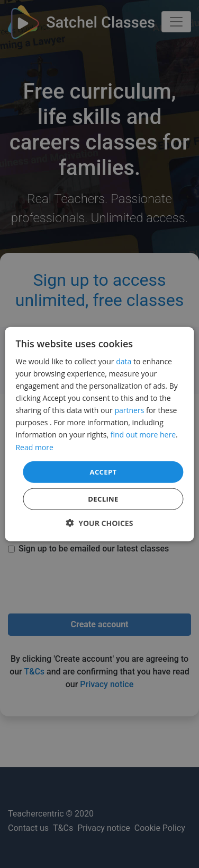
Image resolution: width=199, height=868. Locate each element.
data (124, 361)
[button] (100, 523)
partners (129, 410)
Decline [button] (103, 499)
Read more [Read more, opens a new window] (34, 447)
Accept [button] (103, 471)
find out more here (143, 435)
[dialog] (99, 434)
